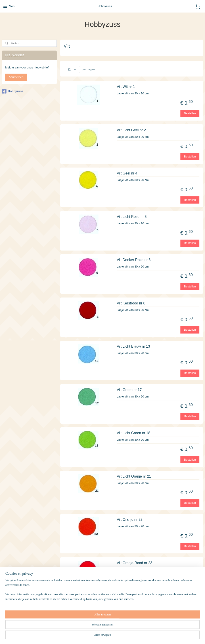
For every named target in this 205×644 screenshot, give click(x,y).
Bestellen (190, 113)
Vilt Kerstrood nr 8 (131, 303)
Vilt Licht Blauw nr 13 (133, 346)
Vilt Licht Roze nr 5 (132, 217)
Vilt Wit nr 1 (126, 87)
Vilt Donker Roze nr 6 (134, 260)
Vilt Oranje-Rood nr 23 (135, 563)
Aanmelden (16, 77)
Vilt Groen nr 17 (129, 390)
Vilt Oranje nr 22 (130, 520)
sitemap (115, 636)
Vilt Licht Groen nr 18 (134, 433)
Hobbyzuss (13, 91)
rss (123, 636)
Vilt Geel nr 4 (127, 173)
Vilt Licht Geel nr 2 (131, 130)
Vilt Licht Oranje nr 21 (134, 476)
